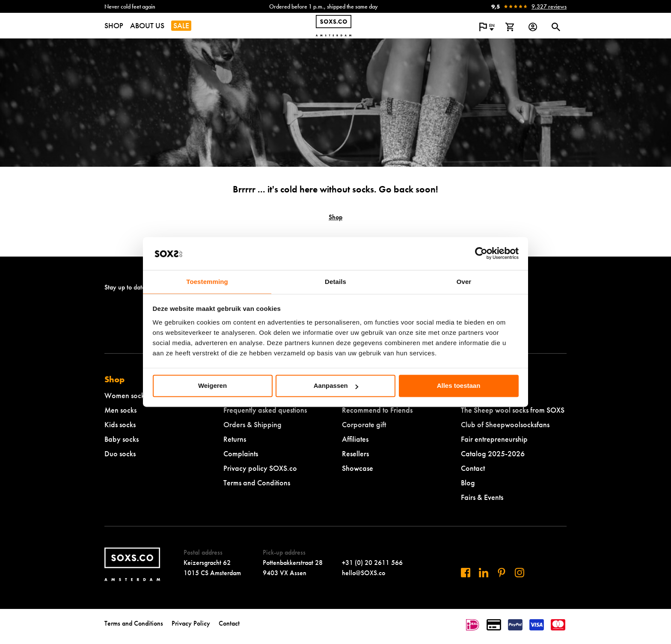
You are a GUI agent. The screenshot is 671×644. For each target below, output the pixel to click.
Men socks (120, 410)
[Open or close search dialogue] (556, 27)
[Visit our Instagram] (520, 573)
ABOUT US (147, 25)
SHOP (114, 25)
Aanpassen (336, 386)
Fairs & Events (482, 497)
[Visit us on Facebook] (466, 573)
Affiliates (355, 439)
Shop (335, 217)
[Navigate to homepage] (334, 26)
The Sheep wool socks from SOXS (513, 410)
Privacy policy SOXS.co (260, 468)
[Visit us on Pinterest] (502, 573)
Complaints (241, 453)
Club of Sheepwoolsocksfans (505, 424)
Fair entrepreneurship (494, 439)
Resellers (355, 453)
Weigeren (212, 386)
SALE (181, 25)
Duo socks (120, 453)
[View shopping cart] (510, 27)
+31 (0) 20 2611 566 (372, 563)
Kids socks (120, 424)
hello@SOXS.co (364, 573)
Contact (473, 468)
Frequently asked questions (265, 410)
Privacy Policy (191, 623)
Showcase (358, 468)
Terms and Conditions (257, 483)
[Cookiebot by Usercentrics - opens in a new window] (481, 254)
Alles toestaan (459, 386)
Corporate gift (364, 424)
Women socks (126, 395)
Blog (468, 483)
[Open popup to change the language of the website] (487, 27)
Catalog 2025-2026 (493, 453)
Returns (235, 439)
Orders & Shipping (252, 424)
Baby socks (122, 439)
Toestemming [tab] (207, 282)
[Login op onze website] (533, 27)
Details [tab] (335, 282)
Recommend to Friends (377, 410)
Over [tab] (464, 282)
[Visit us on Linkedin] (484, 573)
